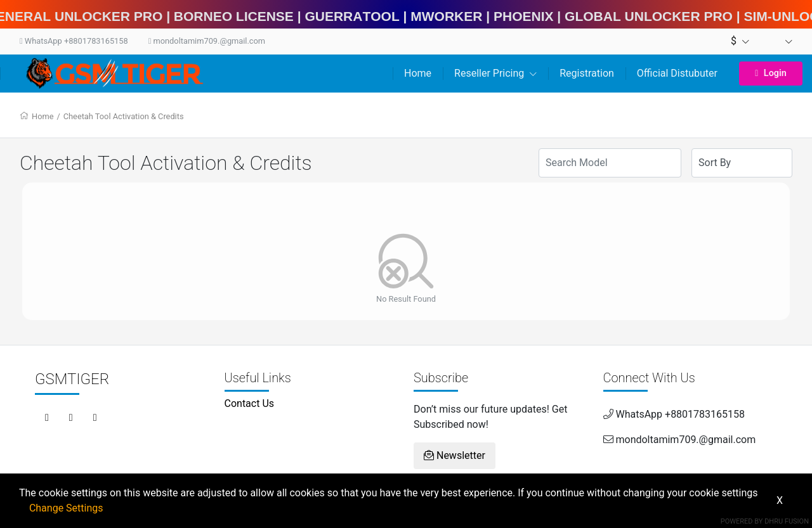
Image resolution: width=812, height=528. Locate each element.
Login (771, 73)
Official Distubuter (677, 73)
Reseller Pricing (495, 73)
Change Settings (66, 508)
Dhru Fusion (787, 521)
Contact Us (250, 403)
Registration (587, 73)
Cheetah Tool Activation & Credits (124, 116)
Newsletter (455, 455)
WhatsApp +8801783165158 (74, 41)
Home (418, 73)
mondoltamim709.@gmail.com (207, 41)
